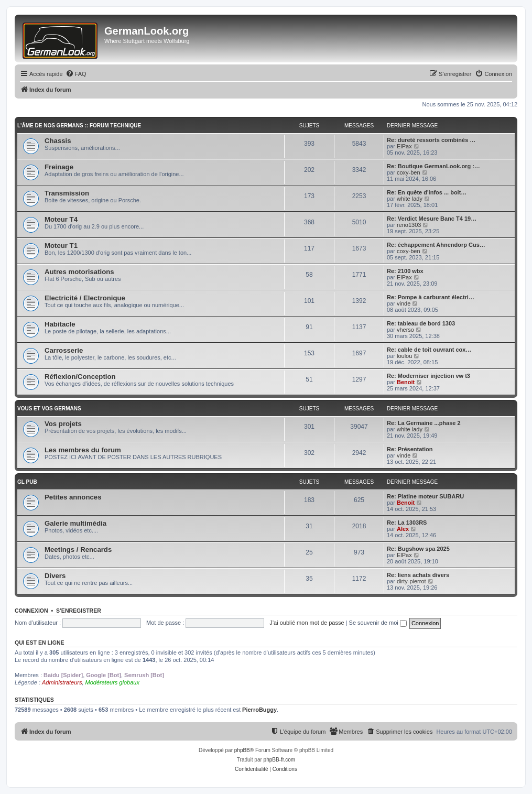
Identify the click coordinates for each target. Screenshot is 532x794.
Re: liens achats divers (418, 575)
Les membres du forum (83, 450)
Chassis (58, 141)
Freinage (59, 167)
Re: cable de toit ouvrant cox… (429, 350)
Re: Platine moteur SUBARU (425, 496)
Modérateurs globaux (112, 682)
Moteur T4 (61, 219)
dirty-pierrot (411, 581)
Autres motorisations (79, 272)
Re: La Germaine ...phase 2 (424, 423)
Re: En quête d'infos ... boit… (427, 192)
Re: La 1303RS (407, 523)
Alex (403, 529)
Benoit (406, 382)
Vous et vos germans (49, 409)
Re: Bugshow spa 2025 (418, 549)
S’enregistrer (79, 611)
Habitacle (60, 324)
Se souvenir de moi (378, 623)
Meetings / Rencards (78, 550)
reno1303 (409, 225)
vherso (405, 330)
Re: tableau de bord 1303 (421, 323)
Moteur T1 (61, 246)
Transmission (67, 193)
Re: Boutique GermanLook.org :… (433, 166)
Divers (55, 576)
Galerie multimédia (75, 523)
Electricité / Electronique (85, 298)
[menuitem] (76, 74)
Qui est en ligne (40, 643)
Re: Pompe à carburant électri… (431, 297)
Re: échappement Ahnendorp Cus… (436, 245)
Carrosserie (64, 350)
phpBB (242, 750)
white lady (410, 199)
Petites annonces (73, 497)
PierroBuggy (259, 710)
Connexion (31, 611)
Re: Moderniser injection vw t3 (428, 376)
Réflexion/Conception (80, 377)
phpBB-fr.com (280, 760)
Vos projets (63, 424)
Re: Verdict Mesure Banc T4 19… (432, 219)
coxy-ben (409, 172)
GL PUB (27, 482)
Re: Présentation (410, 449)
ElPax (404, 146)
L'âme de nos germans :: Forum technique (79, 126)
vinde (404, 303)
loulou (404, 356)
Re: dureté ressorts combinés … (431, 140)
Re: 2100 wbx (405, 271)
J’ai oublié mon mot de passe (307, 623)
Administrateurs (62, 682)
